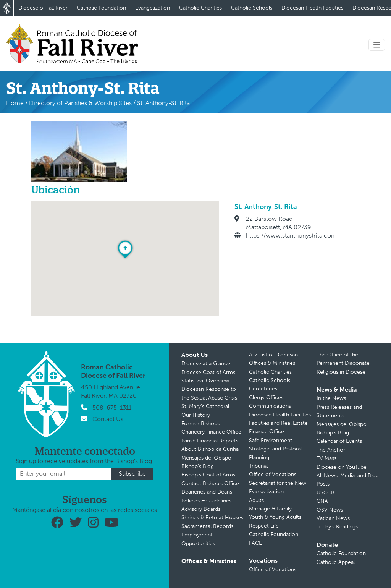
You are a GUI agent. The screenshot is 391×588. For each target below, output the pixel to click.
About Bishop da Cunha (210, 449)
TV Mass (326, 458)
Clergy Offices (266, 398)
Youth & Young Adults (275, 517)
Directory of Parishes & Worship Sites (80, 103)
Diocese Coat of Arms (208, 372)
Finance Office (267, 432)
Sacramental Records (207, 526)
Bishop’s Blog (198, 466)
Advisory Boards (201, 509)
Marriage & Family (270, 509)
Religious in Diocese (341, 372)
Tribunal (258, 466)
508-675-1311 (112, 407)
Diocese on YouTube (342, 467)
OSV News (330, 510)
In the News (331, 398)
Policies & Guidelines (206, 501)
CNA (322, 501)
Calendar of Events (339, 441)
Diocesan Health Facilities (312, 8)
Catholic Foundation (101, 8)
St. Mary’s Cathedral (205, 406)
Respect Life (264, 526)
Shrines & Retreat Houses (212, 518)
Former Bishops (200, 424)
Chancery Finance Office (211, 432)
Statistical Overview (205, 381)
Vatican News (333, 518)
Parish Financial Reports (210, 441)
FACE (255, 543)
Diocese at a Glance (206, 364)
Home (15, 103)
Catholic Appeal (336, 562)
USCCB (326, 493)
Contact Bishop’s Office (210, 484)
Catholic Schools (252, 8)
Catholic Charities (200, 8)
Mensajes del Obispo (206, 458)
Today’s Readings (337, 527)
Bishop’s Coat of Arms (208, 475)
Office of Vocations (273, 474)
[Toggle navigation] (377, 45)
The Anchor (331, 450)
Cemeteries (263, 389)
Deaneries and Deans (207, 492)
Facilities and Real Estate (278, 423)
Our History (196, 415)
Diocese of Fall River (43, 8)
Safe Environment (271, 440)
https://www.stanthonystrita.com (291, 236)
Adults (256, 500)
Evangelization (153, 8)
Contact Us (108, 419)
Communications (270, 406)
